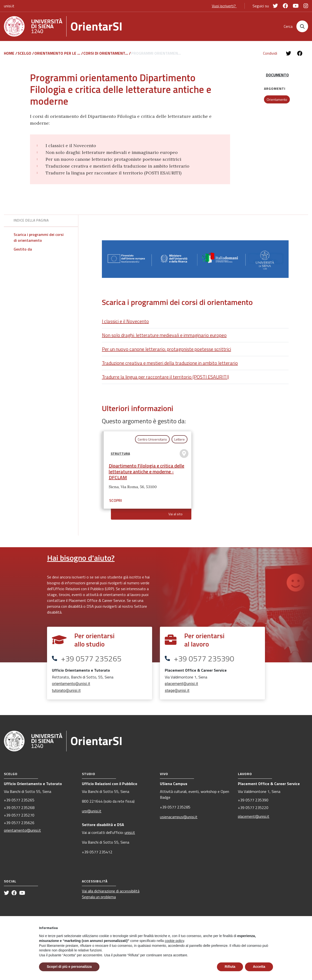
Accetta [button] (259, 967)
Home (10, 56)
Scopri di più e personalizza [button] (69, 967)
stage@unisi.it (177, 693)
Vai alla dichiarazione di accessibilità (111, 893)
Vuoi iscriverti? (224, 6)
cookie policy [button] (174, 941)
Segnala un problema (99, 899)
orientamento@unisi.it (71, 686)
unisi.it (9, 6)
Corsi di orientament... (106, 56)
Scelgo (25, 56)
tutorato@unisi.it (66, 693)
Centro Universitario (152, 441)
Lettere (180, 441)
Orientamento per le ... (58, 56)
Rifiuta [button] (230, 967)
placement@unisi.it (181, 686)
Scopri (116, 503)
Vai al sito (175, 516)
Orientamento (277, 102)
